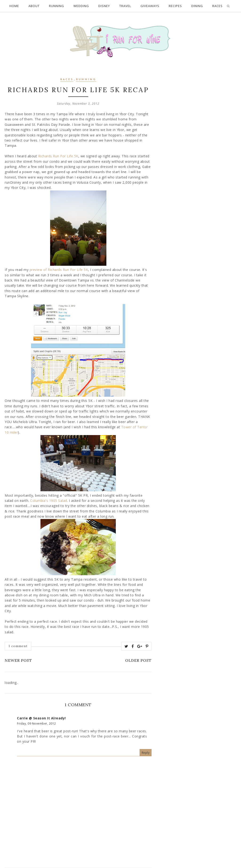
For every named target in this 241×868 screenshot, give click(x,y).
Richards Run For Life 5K (58, 156)
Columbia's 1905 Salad (49, 501)
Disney (104, 6)
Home (14, 6)
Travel (125, 6)
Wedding (81, 6)
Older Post (138, 660)
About (34, 6)
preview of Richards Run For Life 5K (59, 270)
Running (56, 6)
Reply (146, 753)
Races (67, 80)
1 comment (18, 646)
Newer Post (18, 660)
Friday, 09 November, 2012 (36, 723)
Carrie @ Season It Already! (41, 718)
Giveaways (150, 6)
